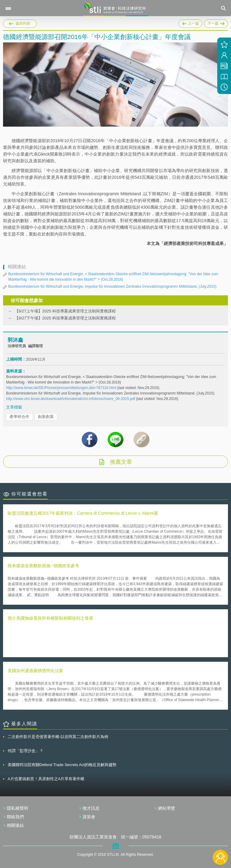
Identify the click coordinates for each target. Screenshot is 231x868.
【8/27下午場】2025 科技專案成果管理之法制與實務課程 (65, 318)
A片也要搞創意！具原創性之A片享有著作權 (46, 779)
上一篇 (190, 23)
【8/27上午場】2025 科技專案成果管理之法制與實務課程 (65, 311)
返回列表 (23, 23)
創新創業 (46, 417)
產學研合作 (19, 417)
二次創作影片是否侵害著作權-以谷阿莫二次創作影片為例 (58, 737)
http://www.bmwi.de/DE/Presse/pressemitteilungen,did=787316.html (61, 388)
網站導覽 (167, 808)
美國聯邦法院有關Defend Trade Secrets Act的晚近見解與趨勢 (62, 765)
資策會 (89, 817)
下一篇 (216, 23)
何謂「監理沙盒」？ (26, 751)
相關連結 (15, 825)
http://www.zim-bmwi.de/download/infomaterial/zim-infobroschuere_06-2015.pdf (71, 399)
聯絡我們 (15, 817)
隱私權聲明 (17, 808)
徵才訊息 (91, 808)
